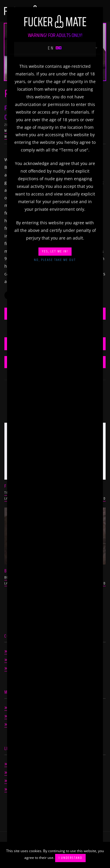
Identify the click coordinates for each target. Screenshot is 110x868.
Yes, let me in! (55, 251)
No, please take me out (55, 260)
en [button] (55, 48)
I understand (70, 858)
